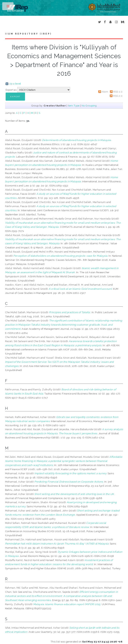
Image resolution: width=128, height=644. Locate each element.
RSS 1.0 (118, 92)
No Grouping (89, 106)
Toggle (8, 7)
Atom (105, 92)
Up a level (15, 84)
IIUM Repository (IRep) (28, 34)
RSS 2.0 (118, 96)
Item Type (74, 106)
